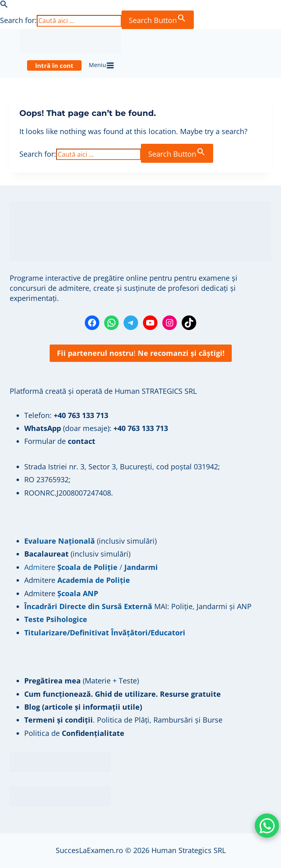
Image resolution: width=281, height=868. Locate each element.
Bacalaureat (47, 554)
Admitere (41, 580)
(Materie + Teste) (82, 681)
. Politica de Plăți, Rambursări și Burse (123, 720)
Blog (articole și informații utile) (83, 707)
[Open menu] (102, 65)
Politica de (74, 733)
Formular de (60, 441)
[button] (4, 5)
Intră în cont (54, 65)
